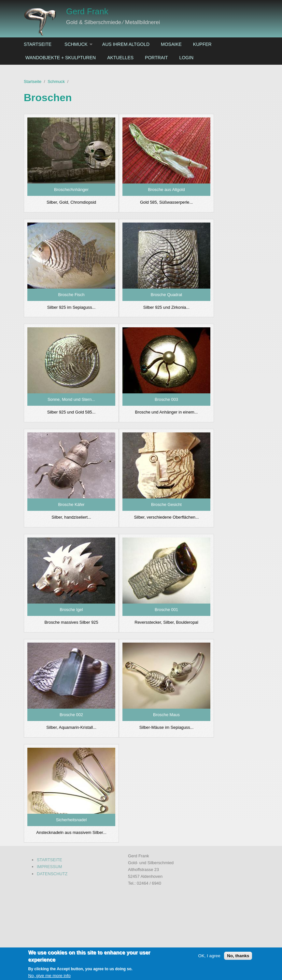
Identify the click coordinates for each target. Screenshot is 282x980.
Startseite (38, 44)
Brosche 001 (166, 610)
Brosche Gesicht (166, 504)
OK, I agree (209, 958)
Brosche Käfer (71, 504)
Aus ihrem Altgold (126, 44)
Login (187, 58)
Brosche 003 (166, 399)
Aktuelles (120, 58)
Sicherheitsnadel (71, 820)
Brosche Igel (71, 610)
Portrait (156, 58)
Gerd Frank (87, 11)
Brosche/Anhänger (71, 190)
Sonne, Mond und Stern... (71, 399)
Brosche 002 (71, 715)
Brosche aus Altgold (166, 190)
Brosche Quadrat (167, 295)
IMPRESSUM (49, 867)
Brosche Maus (166, 715)
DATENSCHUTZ (52, 874)
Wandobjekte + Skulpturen (61, 58)
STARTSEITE (49, 860)
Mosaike (171, 44)
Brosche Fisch (71, 295)
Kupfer (202, 44)
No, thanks (238, 958)
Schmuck (76, 44)
